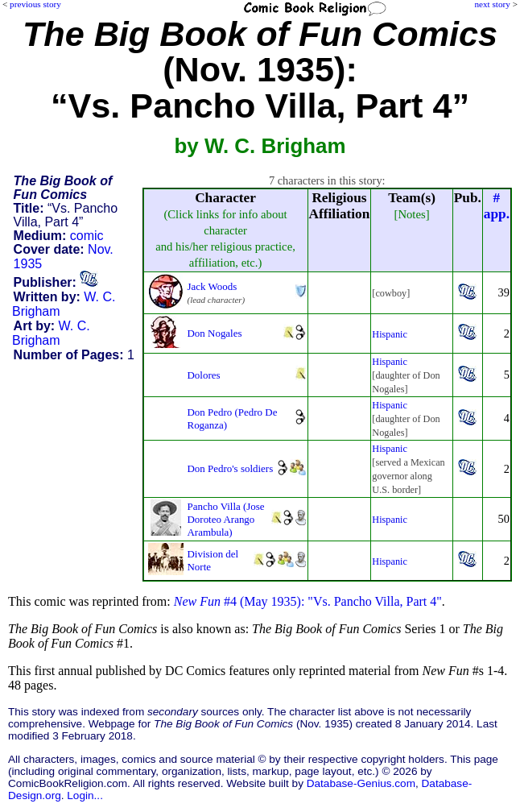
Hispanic (390, 334)
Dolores (204, 375)
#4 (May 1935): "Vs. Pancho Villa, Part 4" (308, 601)
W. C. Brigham (51, 333)
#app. (497, 206)
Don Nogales (215, 333)
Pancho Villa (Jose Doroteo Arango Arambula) (226, 519)
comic (87, 236)
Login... (85, 795)
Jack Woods (213, 286)
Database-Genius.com (361, 783)
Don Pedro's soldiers (231, 468)
